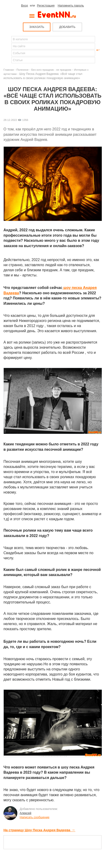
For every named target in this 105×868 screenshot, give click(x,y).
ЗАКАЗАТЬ (37, 27)
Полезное (23, 70)
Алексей (25, 813)
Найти (7, 50)
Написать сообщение (35, 817)
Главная (9, 70)
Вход (24, 5)
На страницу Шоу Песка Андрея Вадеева (39, 830)
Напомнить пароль (71, 5)
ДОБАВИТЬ (67, 27)
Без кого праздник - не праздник (51, 70)
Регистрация (46, 5)
